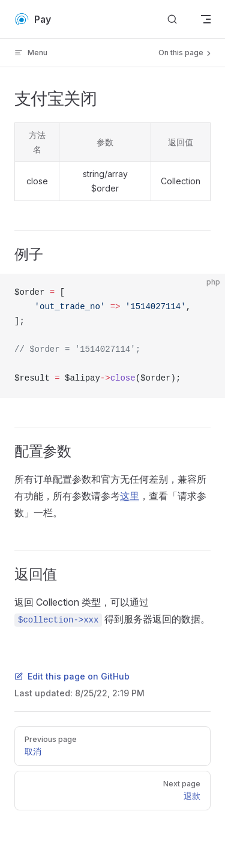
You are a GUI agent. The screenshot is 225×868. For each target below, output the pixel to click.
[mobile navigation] (206, 19)
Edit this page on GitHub (72, 676)
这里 (130, 496)
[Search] (172, 20)
